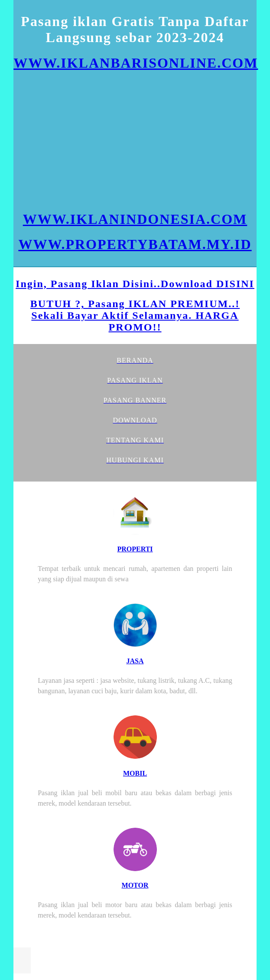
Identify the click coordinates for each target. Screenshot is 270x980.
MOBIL (135, 773)
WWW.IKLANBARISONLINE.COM (136, 63)
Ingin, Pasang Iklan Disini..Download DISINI (135, 284)
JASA (135, 661)
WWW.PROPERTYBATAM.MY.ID (135, 244)
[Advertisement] (135, 141)
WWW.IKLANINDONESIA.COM (135, 219)
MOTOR (135, 885)
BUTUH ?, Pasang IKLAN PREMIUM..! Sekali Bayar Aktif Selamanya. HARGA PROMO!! (135, 315)
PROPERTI (135, 549)
